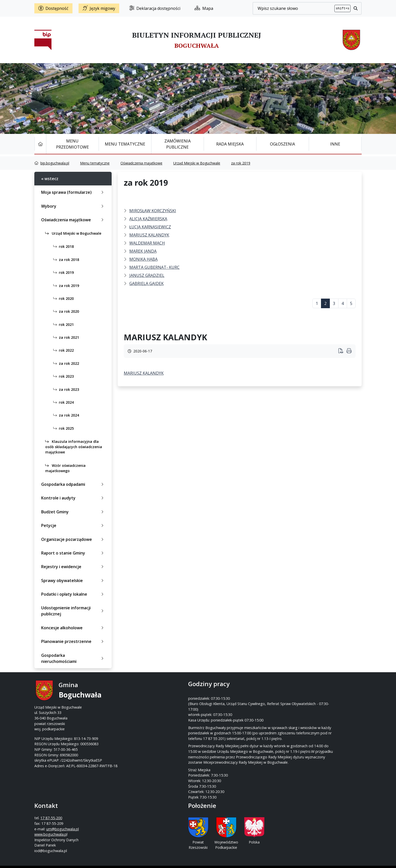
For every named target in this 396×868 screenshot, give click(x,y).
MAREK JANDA (143, 251)
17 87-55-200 (218, 696)
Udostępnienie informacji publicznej (73, 611)
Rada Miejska (230, 144)
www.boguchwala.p (217, 713)
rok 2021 (63, 324)
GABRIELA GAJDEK (146, 283)
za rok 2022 (65, 363)
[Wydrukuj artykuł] (342, 351)
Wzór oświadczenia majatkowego (65, 468)
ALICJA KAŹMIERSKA (148, 219)
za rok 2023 (65, 389)
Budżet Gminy (73, 512)
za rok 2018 (65, 260)
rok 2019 (63, 272)
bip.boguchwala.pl (55, 163)
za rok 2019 (241, 163)
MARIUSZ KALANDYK (149, 235)
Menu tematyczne (125, 144)
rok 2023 (63, 376)
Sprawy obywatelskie (73, 581)
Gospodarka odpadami (73, 484)
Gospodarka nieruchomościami (73, 658)
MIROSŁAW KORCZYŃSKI (153, 211)
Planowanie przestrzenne (73, 641)
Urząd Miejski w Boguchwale (197, 163)
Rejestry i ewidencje (73, 567)
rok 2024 (63, 402)
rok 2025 (63, 428)
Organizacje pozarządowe (73, 539)
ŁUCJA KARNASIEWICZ (150, 227)
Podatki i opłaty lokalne (73, 594)
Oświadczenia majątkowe (141, 163)
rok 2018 (63, 246)
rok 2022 (63, 350)
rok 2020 (63, 298)
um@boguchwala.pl (229, 707)
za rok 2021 (65, 337)
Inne (335, 144)
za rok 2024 (65, 415)
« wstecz (50, 179)
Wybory (73, 206)
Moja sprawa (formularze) (73, 192)
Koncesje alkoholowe (73, 628)
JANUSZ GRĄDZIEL (147, 275)
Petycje (73, 525)
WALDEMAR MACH (147, 243)
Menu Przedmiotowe (72, 144)
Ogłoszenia (282, 144)
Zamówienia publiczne (178, 144)
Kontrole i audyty (73, 498)
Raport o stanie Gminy (73, 553)
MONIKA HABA (143, 259)
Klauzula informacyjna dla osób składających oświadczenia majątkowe (74, 447)
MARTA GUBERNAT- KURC (154, 267)
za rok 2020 (65, 311)
